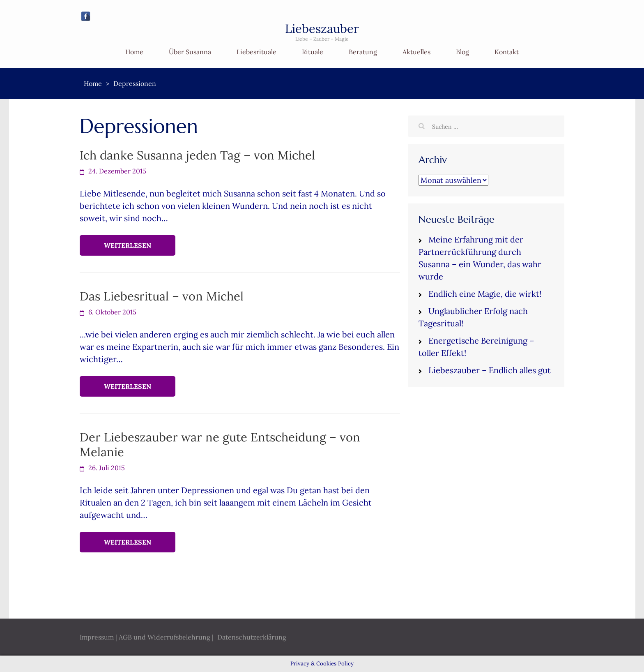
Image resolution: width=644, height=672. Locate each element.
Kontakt (507, 52)
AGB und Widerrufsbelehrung (164, 637)
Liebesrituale (256, 52)
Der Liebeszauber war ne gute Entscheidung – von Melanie (220, 445)
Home (134, 52)
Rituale (313, 52)
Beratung (363, 52)
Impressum (97, 637)
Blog (462, 52)
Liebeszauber (322, 29)
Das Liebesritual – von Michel (162, 296)
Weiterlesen (128, 245)
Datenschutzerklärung (252, 637)
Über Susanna (190, 52)
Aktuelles (416, 52)
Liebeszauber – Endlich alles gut (490, 370)
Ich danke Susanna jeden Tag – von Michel (197, 155)
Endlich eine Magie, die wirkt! (485, 294)
